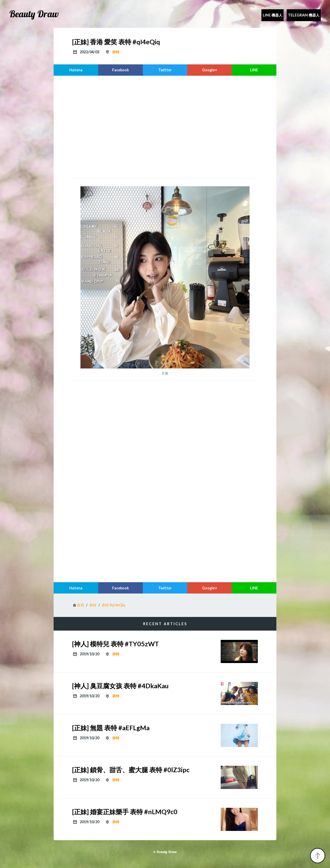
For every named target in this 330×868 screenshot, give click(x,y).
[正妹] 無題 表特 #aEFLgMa (111, 728)
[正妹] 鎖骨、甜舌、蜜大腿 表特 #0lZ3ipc (131, 770)
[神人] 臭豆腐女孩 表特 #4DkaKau (120, 686)
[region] (165, 126)
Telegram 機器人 (304, 15)
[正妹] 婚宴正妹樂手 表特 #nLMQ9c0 (125, 812)
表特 (116, 52)
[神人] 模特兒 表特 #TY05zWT (115, 644)
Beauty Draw (34, 14)
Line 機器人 (273, 15)
